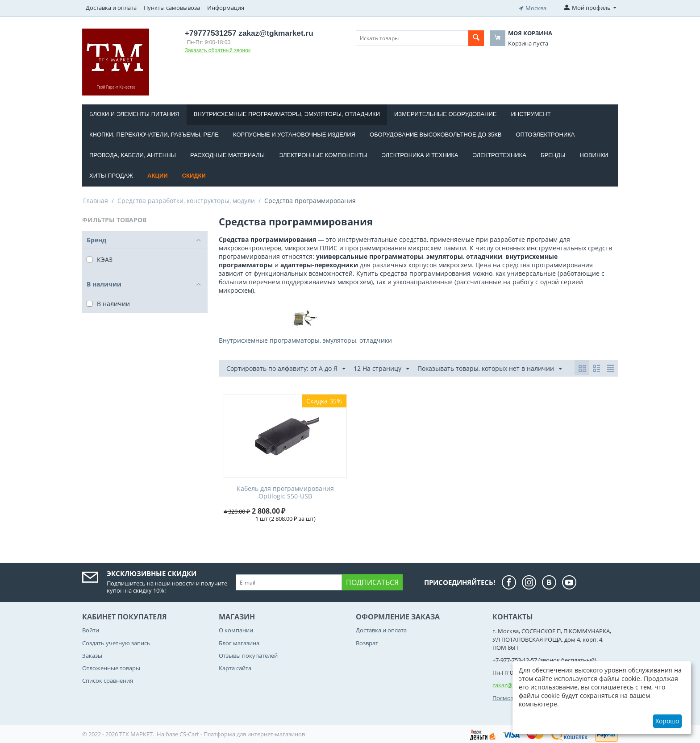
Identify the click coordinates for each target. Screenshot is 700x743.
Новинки (594, 154)
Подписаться (372, 581)
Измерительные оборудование (445, 113)
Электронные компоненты (323, 154)
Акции (158, 174)
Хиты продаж (111, 174)
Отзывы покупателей (248, 654)
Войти (91, 629)
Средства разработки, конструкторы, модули (186, 199)
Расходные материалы (227, 154)
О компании (236, 629)
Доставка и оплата (111, 8)
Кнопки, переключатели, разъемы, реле (154, 133)
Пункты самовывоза (172, 8)
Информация (226, 8)
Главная (96, 199)
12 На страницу (381, 367)
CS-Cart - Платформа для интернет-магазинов (242, 733)
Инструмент (531, 113)
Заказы (92, 654)
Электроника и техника (420, 154)
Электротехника (499, 154)
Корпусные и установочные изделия (294, 133)
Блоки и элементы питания (134, 113)
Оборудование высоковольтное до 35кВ (435, 133)
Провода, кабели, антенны (133, 154)
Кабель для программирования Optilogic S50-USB (285, 491)
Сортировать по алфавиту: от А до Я (286, 367)
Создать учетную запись (116, 642)
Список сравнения (108, 679)
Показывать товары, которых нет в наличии (490, 367)
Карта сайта (235, 667)
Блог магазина (239, 642)
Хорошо (667, 721)
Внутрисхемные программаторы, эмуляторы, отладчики (287, 113)
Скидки (194, 174)
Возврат (367, 642)
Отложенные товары (111, 667)
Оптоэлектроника (545, 133)
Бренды (553, 154)
